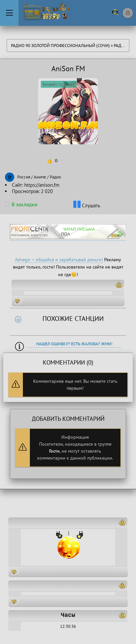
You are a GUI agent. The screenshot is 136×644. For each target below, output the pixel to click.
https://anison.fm (42, 185)
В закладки (21, 204)
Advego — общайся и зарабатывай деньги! (59, 260)
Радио (121, 46)
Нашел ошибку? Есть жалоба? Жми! (74, 344)
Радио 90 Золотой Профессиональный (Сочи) (60, 46)
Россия (24, 177)
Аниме (40, 177)
